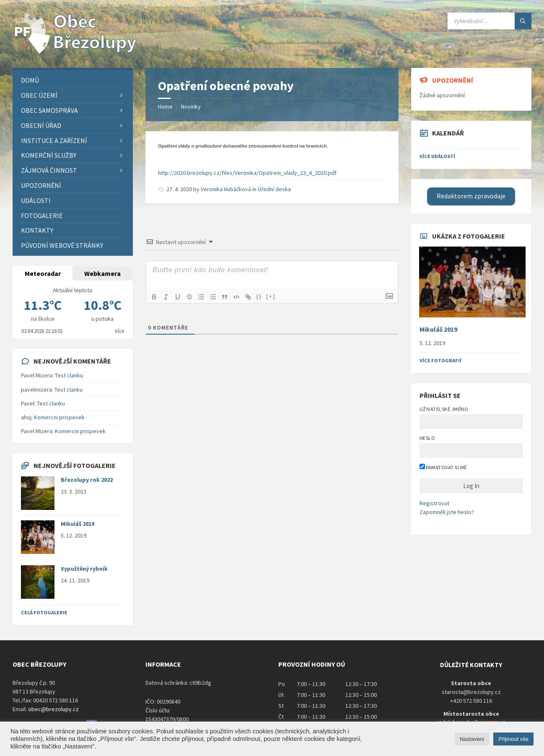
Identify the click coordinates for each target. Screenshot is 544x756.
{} (259, 296)
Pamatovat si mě (443, 467)
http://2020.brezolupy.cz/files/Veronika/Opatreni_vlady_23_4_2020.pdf (247, 173)
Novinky (191, 107)
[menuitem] (73, 80)
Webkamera (102, 273)
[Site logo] (75, 52)
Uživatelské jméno (444, 409)
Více (119, 331)
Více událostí (437, 156)
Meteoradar (43, 273)
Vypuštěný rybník (84, 569)
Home (165, 107)
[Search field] (490, 21)
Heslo (427, 438)
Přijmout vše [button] (513, 739)
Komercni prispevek (59, 417)
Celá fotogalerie (44, 612)
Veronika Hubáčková (226, 189)
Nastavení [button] (472, 739)
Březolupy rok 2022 (87, 480)
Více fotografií (440, 360)
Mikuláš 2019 (78, 524)
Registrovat (434, 503)
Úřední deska (274, 189)
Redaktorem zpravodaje (471, 196)
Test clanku (69, 375)
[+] (271, 296)
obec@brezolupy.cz (53, 709)
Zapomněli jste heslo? (447, 512)
